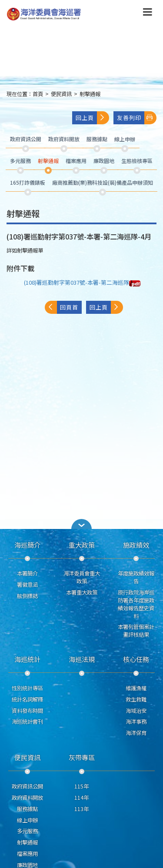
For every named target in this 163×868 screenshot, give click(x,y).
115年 (81, 786)
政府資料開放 (27, 798)
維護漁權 (136, 688)
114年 (81, 798)
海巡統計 (27, 659)
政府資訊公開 (27, 786)
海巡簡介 (27, 545)
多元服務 (27, 831)
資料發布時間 (27, 711)
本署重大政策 (82, 592)
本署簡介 (27, 573)
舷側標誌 (27, 596)
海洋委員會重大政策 (82, 577)
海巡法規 (82, 659)
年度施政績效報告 (136, 577)
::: (1, 98)
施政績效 (136, 545)
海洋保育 (136, 733)
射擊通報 (90, 94)
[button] (82, 524)
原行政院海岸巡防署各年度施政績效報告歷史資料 (136, 604)
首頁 (38, 94)
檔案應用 (27, 854)
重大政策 (82, 545)
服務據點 (27, 809)
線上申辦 (27, 820)
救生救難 (136, 699)
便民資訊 (61, 94)
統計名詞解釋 (27, 699)
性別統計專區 (27, 688)
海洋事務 (136, 722)
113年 (81, 809)
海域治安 (136, 711)
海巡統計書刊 (27, 722)
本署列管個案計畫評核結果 (136, 631)
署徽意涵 (27, 585)
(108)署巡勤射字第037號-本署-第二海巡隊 (82, 282)
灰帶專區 (82, 757)
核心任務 (136, 659)
